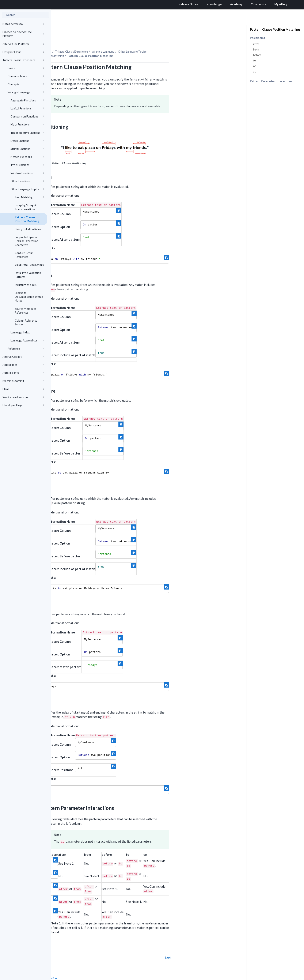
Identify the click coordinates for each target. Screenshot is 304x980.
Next (219, 946)
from (256, 49)
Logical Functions (27, 108)
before (257, 55)
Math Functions (27, 124)
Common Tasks (26, 76)
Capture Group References (24, 255)
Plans (23, 389)
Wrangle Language (26, 92)
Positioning (258, 38)
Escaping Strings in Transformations (26, 207)
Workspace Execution (23, 397)
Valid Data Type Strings (29, 265)
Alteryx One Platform (23, 44)
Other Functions (27, 181)
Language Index (20, 332)
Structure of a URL (26, 285)
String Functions (27, 149)
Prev (62, 946)
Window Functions (27, 173)
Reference (26, 349)
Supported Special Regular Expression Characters (26, 241)
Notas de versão (23, 24)
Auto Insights (23, 373)
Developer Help (23, 405)
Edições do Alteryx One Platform (23, 34)
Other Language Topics (27, 189)
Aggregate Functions (27, 100)
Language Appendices (27, 340)
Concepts (26, 84)
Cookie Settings (67, 971)
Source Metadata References (25, 311)
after (256, 44)
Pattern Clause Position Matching (27, 219)
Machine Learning (23, 381)
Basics (26, 68)
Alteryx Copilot (23, 357)
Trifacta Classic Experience (23, 60)
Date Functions (27, 141)
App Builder (23, 365)
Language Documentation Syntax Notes (29, 297)
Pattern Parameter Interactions (271, 81)
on (255, 66)
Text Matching (29, 197)
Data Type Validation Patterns (28, 275)
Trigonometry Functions (27, 133)
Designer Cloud (23, 52)
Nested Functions (27, 157)
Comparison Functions (27, 116)
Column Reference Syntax (26, 322)
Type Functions (27, 165)
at (254, 71)
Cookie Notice (98, 967)
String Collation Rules (28, 229)
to (254, 60)
